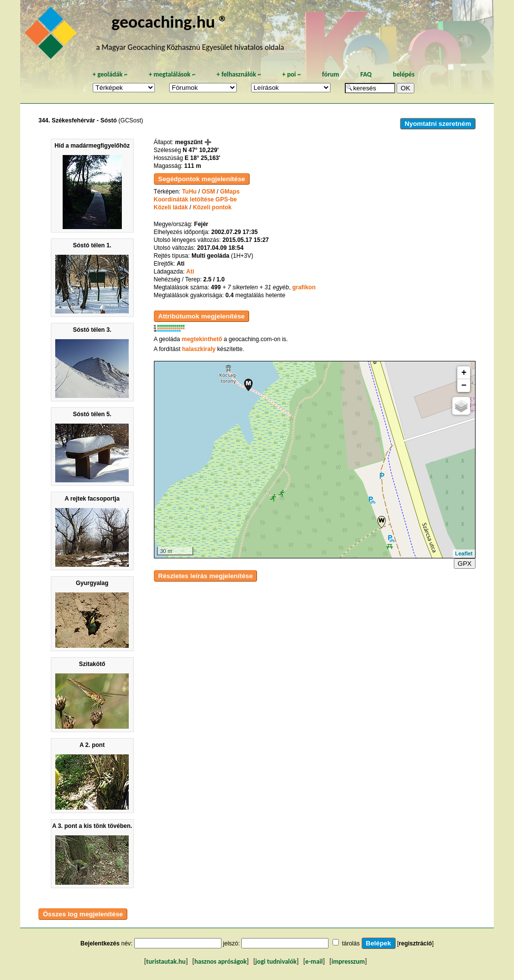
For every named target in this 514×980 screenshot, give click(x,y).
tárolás (351, 943)
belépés (404, 74)
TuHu (189, 192)
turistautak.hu (166, 961)
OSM (208, 192)
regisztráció (415, 943)
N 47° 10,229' (201, 150)
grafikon (304, 287)
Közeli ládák (171, 207)
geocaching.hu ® (170, 21)
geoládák (110, 74)
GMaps (230, 192)
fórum (331, 74)
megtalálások (172, 74)
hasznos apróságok (220, 961)
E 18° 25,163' (202, 158)
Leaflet (464, 553)
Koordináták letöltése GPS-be (196, 199)
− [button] (464, 386)
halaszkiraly (199, 349)
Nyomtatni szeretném (438, 124)
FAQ (366, 74)
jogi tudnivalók (276, 961)
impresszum (348, 961)
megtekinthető (202, 339)
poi (292, 74)
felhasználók (239, 74)
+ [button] (464, 373)
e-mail (314, 961)
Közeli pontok (212, 207)
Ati (190, 272)
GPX (465, 564)
